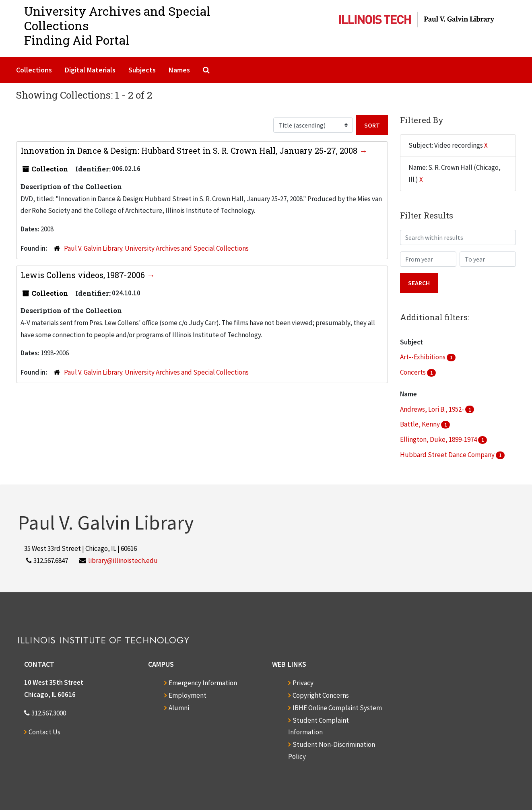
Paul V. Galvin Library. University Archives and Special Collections (156, 248)
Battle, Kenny (421, 424)
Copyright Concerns (321, 695)
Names (179, 70)
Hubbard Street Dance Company (448, 455)
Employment (188, 695)
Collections (34, 70)
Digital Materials (90, 70)
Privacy (303, 683)
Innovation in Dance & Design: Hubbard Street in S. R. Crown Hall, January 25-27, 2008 (190, 150)
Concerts (413, 372)
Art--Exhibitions (423, 357)
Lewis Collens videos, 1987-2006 (84, 275)
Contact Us (44, 732)
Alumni (179, 708)
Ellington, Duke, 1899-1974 (439, 439)
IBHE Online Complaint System (337, 708)
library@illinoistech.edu (123, 561)
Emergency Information (203, 683)
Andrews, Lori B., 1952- (433, 409)
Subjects (142, 70)
